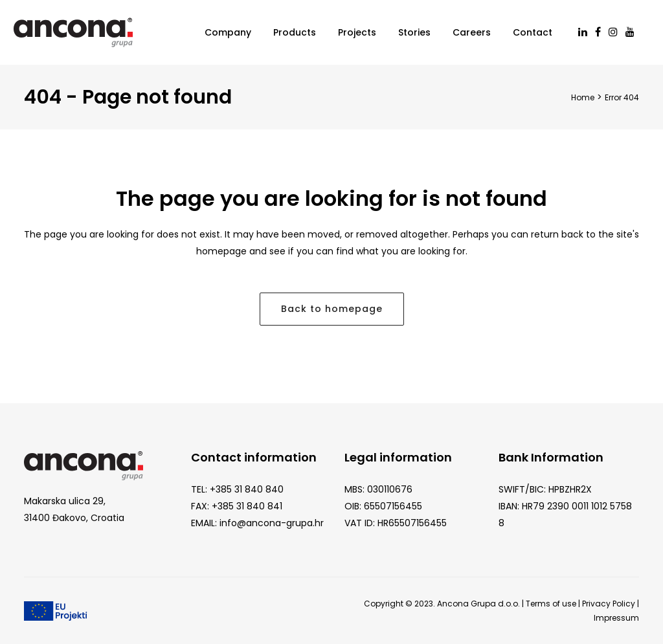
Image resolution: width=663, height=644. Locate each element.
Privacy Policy (609, 604)
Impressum (616, 618)
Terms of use (551, 604)
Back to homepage (332, 309)
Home (583, 97)
